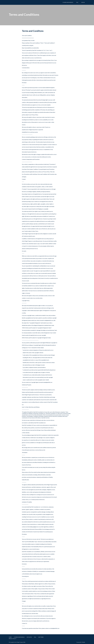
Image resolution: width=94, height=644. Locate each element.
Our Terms (41, 637)
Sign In (83, 2)
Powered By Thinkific (81, 642)
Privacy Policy (13, 639)
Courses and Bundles (70, 2)
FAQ (79, 2)
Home (10, 637)
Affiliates (29, 637)
